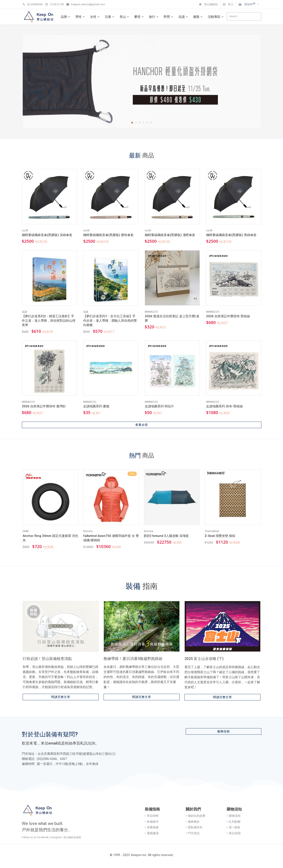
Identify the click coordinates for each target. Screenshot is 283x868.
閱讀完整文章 (61, 697)
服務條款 (193, 822)
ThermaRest (212, 531)
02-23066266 (33, 4)
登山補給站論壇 (72, 837)
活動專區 (216, 17)
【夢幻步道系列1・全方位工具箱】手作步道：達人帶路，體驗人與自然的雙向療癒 (110, 321)
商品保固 (234, 833)
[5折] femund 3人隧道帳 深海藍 (166, 536)
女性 (95, 17)
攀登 (140, 17)
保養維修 (152, 827)
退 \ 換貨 (233, 827)
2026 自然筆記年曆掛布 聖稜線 (228, 316)
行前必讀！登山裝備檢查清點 (47, 659)
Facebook (43, 837)
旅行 (154, 17)
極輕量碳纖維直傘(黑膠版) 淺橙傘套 (170, 235)
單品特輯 (152, 816)
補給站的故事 (196, 816)
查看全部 (142, 425)
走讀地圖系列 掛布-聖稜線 (224, 406)
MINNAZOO (151, 312)
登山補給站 (208, 4)
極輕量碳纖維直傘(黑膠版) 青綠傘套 (231, 235)
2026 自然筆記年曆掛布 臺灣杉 (44, 406)
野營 (169, 17)
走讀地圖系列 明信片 (159, 406)
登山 (125, 17)
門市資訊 (193, 833)
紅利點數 (234, 822)
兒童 (110, 17)
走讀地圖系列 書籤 (96, 406)
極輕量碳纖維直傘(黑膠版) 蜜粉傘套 (108, 235)
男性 (81, 17)
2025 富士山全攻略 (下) (204, 659)
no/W (25, 231)
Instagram (56, 837)
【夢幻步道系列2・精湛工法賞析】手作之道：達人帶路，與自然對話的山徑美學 (49, 321)
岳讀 (184, 17)
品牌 (66, 17)
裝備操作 (152, 822)
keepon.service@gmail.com (86, 4)
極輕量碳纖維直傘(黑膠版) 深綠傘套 (47, 235)
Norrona (88, 531)
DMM (26, 531)
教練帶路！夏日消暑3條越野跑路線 (133, 659)
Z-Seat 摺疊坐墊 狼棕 (220, 536)
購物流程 (234, 816)
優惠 (198, 17)
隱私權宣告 (194, 827)
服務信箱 (224, 731)
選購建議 (152, 833)
